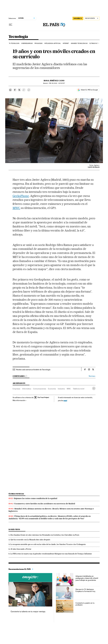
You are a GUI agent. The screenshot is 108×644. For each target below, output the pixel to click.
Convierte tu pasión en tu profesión (85, 604)
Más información (20, 400)
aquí (65, 400)
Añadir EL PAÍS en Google (89, 90)
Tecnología (18, 37)
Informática (27, 389)
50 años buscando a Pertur (21, 549)
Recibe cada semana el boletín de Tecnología (33, 370)
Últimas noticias (95, 43)
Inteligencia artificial (53, 43)
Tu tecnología (14, 43)
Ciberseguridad (27, 43)
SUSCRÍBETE (78, 18)
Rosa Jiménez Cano (54, 81)
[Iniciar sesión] (92, 18)
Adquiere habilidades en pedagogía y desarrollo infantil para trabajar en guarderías (87, 578)
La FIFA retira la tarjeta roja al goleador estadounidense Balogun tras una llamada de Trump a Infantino (51, 554)
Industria (61, 389)
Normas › (92, 376)
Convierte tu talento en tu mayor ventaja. (28, 612)
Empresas (16, 389)
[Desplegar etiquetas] (94, 388)
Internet (66, 43)
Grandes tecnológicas (79, 43)
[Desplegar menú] (11, 25)
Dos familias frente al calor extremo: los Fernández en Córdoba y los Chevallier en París (45, 535)
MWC (16, 208)
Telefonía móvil (79, 389)
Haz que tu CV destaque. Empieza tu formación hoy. (86, 590)
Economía (52, 389)
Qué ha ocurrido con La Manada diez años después (30, 540)
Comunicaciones (40, 389)
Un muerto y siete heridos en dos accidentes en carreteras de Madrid (45, 504)
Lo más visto (14, 529)
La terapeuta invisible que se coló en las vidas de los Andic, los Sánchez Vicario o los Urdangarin (48, 544)
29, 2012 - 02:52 (57, 83)
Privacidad (38, 43)
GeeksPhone (21, 196)
